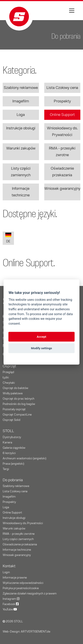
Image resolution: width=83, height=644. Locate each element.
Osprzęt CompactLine (17, 415)
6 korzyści (9, 453)
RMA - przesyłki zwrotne (62, 152)
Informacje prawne (15, 578)
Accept (41, 337)
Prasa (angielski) (13, 464)
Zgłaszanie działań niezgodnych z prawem (30, 594)
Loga (21, 115)
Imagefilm (21, 101)
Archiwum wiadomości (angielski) (24, 458)
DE (8, 238)
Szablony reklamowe (21, 88)
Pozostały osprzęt (14, 409)
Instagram (11, 599)
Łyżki (6, 378)
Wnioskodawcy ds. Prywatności (62, 132)
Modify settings (41, 348)
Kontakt (9, 566)
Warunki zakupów (21, 148)
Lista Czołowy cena (62, 88)
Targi (6, 469)
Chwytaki (9, 383)
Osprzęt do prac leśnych (18, 399)
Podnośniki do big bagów (19, 404)
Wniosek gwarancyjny (62, 189)
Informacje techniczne (21, 192)
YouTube (10, 609)
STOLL (8, 431)
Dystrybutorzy (12, 437)
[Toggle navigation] (72, 11)
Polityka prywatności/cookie (21, 588)
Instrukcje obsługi (21, 128)
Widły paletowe (13, 393)
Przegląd (8, 372)
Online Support (62, 115)
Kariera (7, 443)
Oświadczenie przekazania (62, 172)
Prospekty (62, 101)
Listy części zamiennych (21, 172)
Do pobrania (13, 480)
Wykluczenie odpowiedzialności (23, 583)
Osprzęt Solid (12, 420)
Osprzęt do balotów (15, 388)
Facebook (11, 604)
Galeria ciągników (14, 448)
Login (6, 572)
